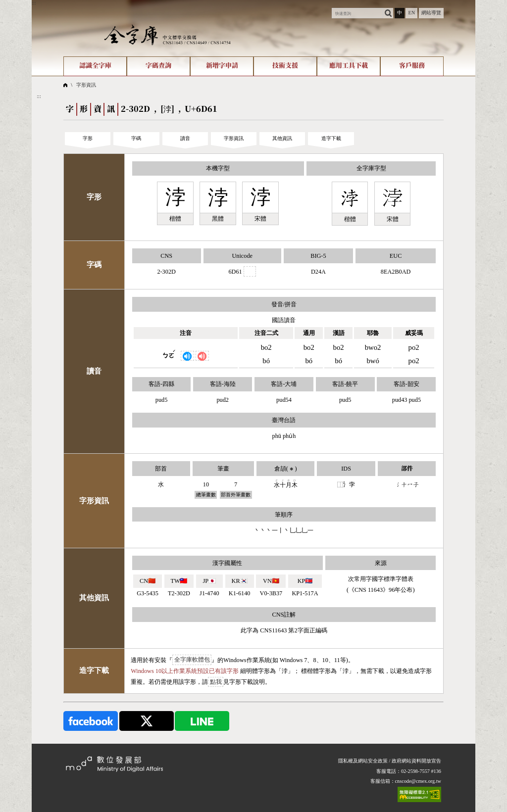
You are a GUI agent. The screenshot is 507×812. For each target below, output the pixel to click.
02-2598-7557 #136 (421, 771)
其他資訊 (282, 138)
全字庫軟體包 (192, 660)
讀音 (185, 138)
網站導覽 (431, 13)
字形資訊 (86, 85)
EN (411, 13)
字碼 (136, 138)
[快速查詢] (357, 13)
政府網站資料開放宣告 (416, 761)
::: (34, 3)
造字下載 (331, 138)
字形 (88, 138)
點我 (216, 682)
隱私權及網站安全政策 (363, 761)
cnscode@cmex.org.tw (418, 781)
